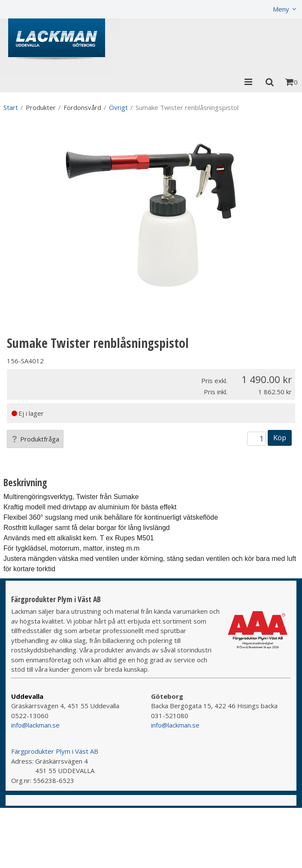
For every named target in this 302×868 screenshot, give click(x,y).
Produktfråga (35, 439)
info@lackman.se (35, 725)
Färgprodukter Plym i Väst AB (55, 751)
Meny (281, 9)
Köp (280, 437)
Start (11, 107)
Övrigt (118, 107)
